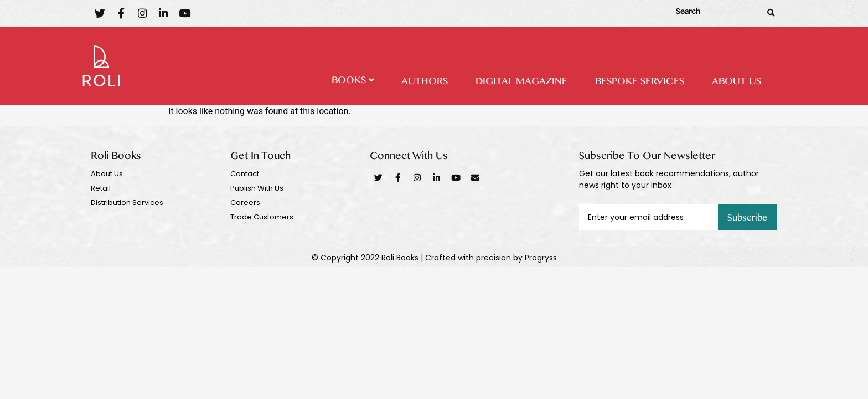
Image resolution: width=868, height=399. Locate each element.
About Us (737, 83)
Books (353, 82)
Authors (425, 83)
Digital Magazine (521, 83)
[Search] (771, 13)
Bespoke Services (640, 83)
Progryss (541, 258)
